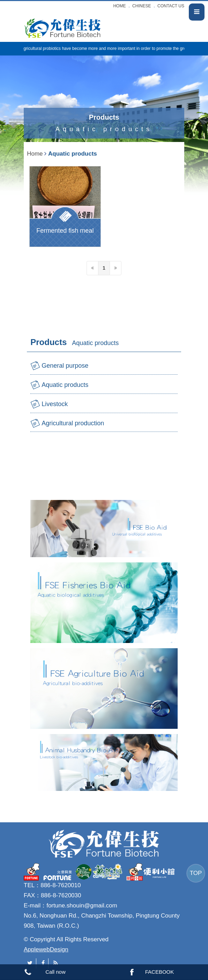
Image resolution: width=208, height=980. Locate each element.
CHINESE (142, 6)
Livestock (55, 404)
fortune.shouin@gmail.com (82, 906)
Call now (55, 972)
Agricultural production (73, 423)
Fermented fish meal (65, 231)
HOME (119, 6)
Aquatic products (65, 385)
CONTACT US (171, 6)
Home (35, 154)
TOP (196, 873)
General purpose (65, 366)
